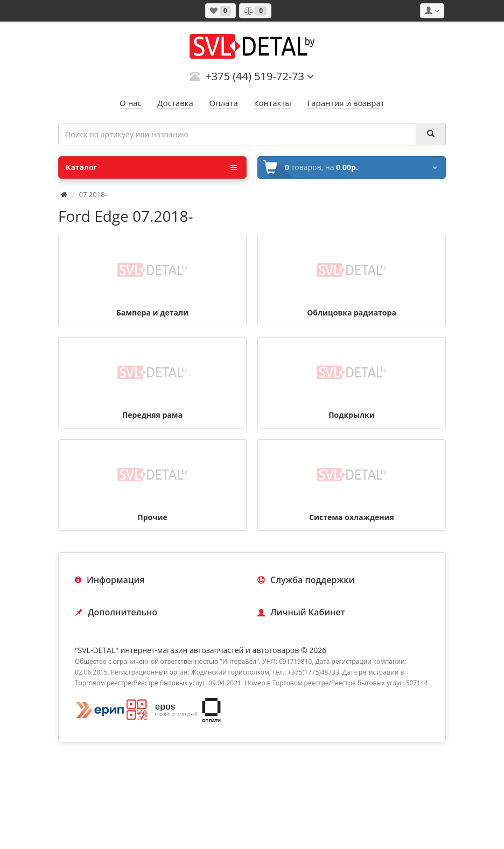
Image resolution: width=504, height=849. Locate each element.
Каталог (151, 167)
